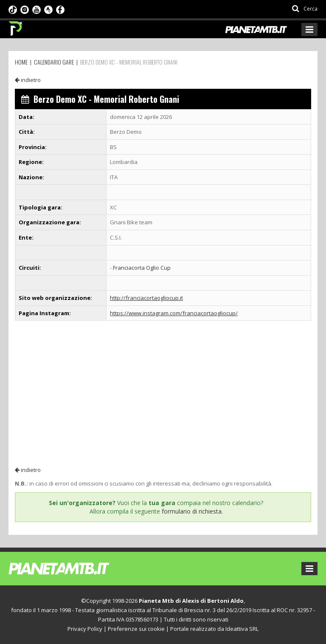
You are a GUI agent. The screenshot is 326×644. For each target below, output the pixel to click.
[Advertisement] (163, 393)
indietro (28, 80)
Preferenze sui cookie (136, 629)
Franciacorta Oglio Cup (142, 268)
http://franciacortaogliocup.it (146, 298)
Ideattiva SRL (242, 629)
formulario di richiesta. (192, 511)
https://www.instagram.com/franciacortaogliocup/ (174, 313)
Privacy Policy (85, 629)
